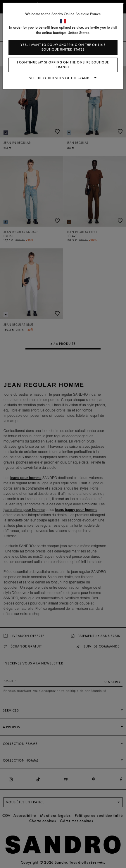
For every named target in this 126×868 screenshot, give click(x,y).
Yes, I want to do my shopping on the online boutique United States (63, 47)
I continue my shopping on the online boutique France (63, 65)
